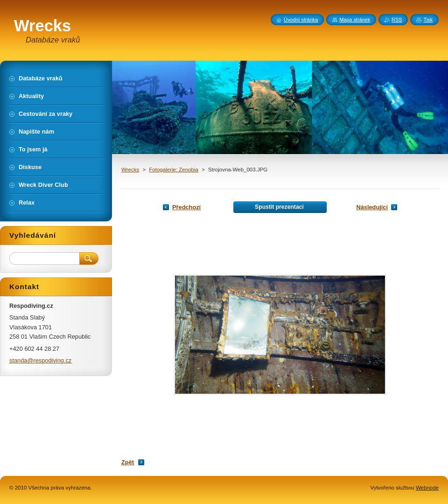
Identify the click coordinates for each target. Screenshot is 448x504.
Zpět (128, 462)
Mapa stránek (355, 20)
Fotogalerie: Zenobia (174, 170)
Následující (372, 207)
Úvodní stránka (301, 20)
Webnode (427, 488)
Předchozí (186, 207)
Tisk (428, 20)
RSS (397, 20)
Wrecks (130, 170)
